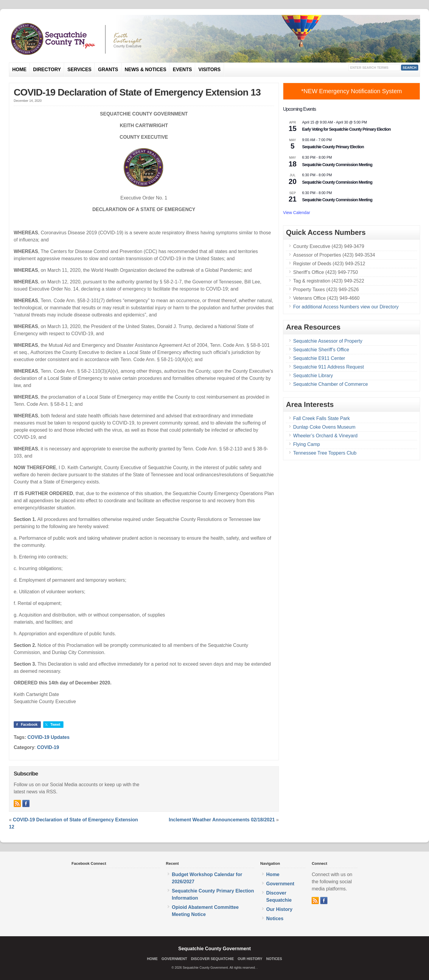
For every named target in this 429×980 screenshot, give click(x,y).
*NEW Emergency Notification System (352, 91)
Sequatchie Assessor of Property (328, 341)
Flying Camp (307, 444)
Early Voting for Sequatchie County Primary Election (346, 129)
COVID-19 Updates (48, 737)
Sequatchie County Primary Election (333, 147)
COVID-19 (48, 747)
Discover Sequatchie (212, 959)
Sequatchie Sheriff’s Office (321, 350)
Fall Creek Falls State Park (321, 418)
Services (79, 70)
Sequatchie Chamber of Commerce (331, 384)
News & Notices (146, 70)
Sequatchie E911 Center (319, 358)
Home (19, 70)
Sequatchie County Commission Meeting (337, 165)
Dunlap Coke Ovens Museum (324, 427)
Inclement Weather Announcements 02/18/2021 (222, 820)
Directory (47, 70)
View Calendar (297, 213)
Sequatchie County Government (214, 949)
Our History (279, 909)
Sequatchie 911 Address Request (329, 367)
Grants (108, 70)
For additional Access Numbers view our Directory (346, 307)
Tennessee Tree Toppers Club (325, 453)
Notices (275, 919)
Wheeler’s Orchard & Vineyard (325, 436)
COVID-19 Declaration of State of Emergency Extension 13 (137, 92)
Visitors (209, 70)
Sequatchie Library (313, 376)
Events (182, 70)
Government (280, 884)
